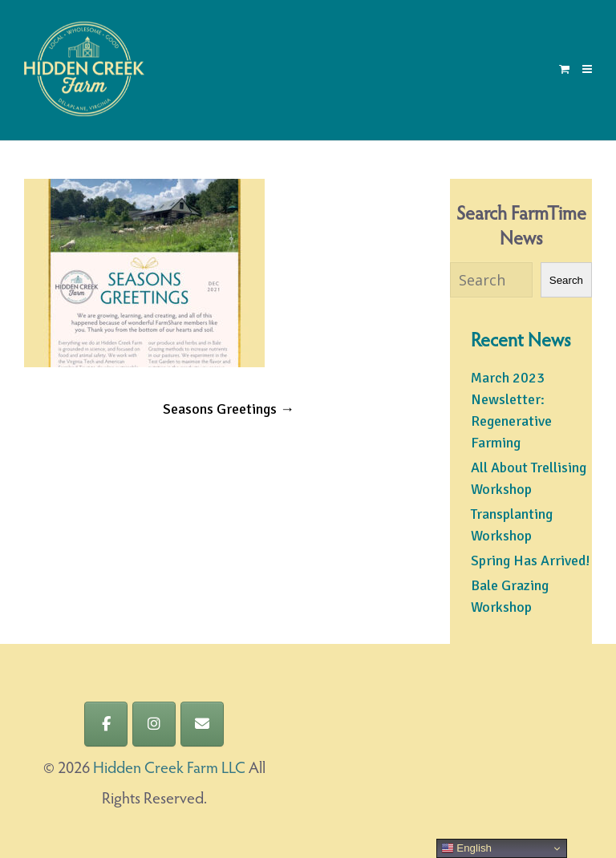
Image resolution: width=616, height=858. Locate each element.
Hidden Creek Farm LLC (169, 769)
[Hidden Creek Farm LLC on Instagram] (154, 724)
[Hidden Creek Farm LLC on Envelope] (202, 724)
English (466, 848)
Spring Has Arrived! (531, 561)
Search (566, 280)
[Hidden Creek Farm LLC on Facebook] (106, 724)
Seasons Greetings (229, 409)
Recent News (521, 342)
